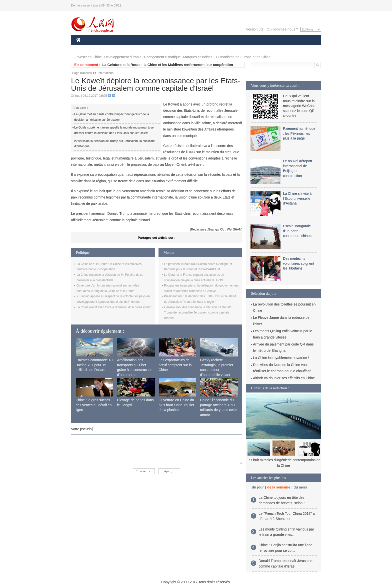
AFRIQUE (150, 47)
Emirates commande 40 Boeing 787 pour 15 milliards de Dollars (94, 365)
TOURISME (280, 47)
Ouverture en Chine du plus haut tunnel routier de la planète (176, 405)
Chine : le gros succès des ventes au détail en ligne (94, 405)
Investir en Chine (89, 57)
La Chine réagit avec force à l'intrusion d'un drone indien (114, 307)
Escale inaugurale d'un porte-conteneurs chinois (298, 231)
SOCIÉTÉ (217, 47)
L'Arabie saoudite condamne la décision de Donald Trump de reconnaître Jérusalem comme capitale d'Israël (198, 313)
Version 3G (255, 29)
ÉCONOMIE (106, 47)
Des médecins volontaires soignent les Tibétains (299, 263)
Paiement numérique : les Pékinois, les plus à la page (299, 133)
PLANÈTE (239, 47)
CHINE (85, 47)
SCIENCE (172, 47)
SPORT (259, 47)
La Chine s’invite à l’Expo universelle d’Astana (297, 198)
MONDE (129, 47)
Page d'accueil (82, 73)
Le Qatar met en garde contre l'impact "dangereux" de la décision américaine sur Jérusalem (112, 117)
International (106, 73)
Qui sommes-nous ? (282, 29)
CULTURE (194, 47)
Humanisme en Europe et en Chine (243, 57)
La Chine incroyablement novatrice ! (281, 358)
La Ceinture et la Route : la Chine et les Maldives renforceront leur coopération (168, 65)
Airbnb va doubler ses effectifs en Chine (284, 378)
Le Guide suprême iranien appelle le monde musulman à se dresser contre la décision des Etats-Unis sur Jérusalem (114, 130)
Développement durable (123, 57)
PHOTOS (303, 47)
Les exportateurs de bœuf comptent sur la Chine (175, 365)
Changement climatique (162, 57)
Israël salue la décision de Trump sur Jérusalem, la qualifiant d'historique (114, 144)
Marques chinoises (198, 57)
